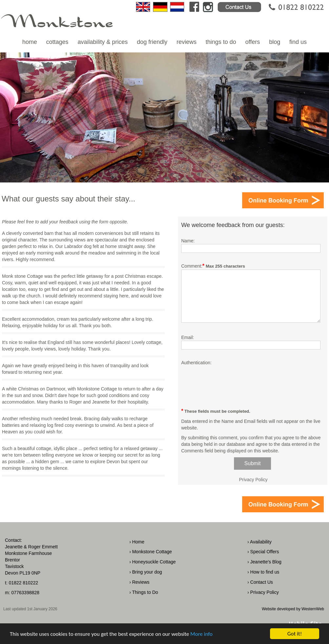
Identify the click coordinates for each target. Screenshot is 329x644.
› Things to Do (144, 592)
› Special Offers (263, 552)
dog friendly (152, 42)
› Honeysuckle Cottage (153, 562)
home (30, 42)
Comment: (192, 266)
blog (275, 42)
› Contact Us (260, 582)
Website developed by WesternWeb (293, 609)
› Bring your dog (146, 572)
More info (202, 634)
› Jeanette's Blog (264, 562)
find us (298, 42)
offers (253, 42)
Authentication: (196, 363)
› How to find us (263, 572)
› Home (137, 542)
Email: (188, 337)
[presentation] (231, 384)
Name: (188, 241)
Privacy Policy (253, 480)
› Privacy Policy (263, 592)
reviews (187, 42)
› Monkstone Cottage (151, 552)
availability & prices (103, 42)
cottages (57, 42)
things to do (221, 42)
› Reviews (139, 582)
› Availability (260, 542)
